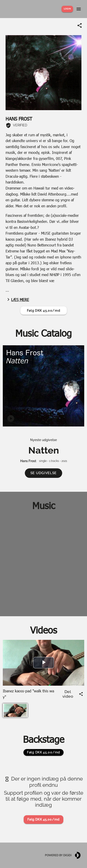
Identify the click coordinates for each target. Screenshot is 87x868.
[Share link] (80, 25)
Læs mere (17, 299)
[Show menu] (79, 9)
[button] (43, 473)
